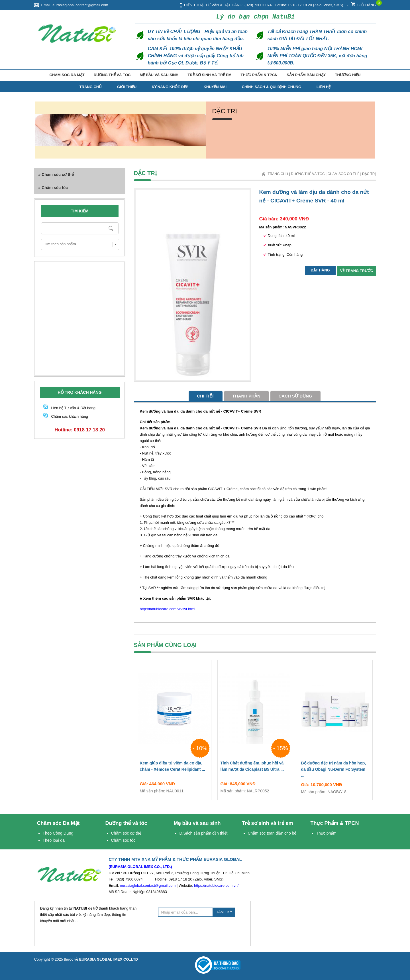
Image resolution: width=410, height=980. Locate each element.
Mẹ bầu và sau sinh (159, 75)
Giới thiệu (127, 87)
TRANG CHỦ (91, 87)
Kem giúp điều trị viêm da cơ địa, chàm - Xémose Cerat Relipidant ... (174, 767)
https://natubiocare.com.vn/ (216, 885)
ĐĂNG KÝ (224, 912)
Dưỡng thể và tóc (112, 75)
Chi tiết (206, 396)
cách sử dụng (295, 396)
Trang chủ (278, 174)
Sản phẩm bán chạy (306, 75)
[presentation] (201, 931)
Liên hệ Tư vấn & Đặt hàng (74, 408)
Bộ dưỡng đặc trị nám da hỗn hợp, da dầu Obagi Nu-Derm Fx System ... (335, 770)
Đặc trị (369, 174)
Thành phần (246, 396)
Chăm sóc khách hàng (70, 416)
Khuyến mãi (215, 87)
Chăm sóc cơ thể (343, 174)
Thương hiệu (348, 75)
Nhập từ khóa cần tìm (111, 228)
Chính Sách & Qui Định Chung (272, 87)
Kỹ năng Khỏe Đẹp (170, 87)
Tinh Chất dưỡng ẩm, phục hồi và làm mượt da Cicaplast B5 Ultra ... (255, 767)
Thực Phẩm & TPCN (259, 75)
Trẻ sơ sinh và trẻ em (209, 75)
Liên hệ (324, 87)
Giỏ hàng (364, 4)
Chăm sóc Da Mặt (67, 75)
